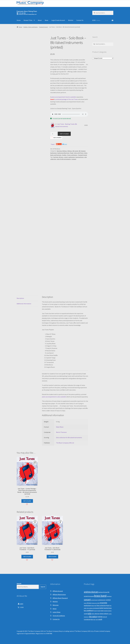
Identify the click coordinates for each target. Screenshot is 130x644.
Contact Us (80, 20)
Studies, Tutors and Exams (31, 27)
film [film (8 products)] (95, 606)
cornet (66, 157)
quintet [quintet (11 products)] (86, 614)
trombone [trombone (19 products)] (87, 619)
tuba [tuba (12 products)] (92, 620)
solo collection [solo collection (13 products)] (96, 614)
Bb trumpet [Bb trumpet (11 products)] (91, 596)
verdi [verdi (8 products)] (97, 620)
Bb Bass (65, 151)
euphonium (72, 157)
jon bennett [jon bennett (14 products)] (96, 608)
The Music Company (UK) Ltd (65, 443)
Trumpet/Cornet (43, 27)
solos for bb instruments (64, 159)
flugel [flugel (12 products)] (108, 606)
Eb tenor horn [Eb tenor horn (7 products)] (94, 603)
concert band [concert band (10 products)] (94, 600)
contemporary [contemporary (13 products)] (102, 600)
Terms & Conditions (59, 616)
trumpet (74, 159)
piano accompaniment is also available (54, 397)
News (47, 20)
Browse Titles (28, 20)
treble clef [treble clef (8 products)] (105, 617)
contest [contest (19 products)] (108, 600)
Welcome (56, 605)
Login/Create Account (58, 20)
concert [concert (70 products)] (87, 600)
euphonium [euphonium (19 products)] (87, 605)
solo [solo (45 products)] (89, 613)
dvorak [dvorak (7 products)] (85, 603)
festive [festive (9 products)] (93, 606)
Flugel (72, 153)
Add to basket (64, 134)
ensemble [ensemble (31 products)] (103, 603)
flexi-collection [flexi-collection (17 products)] (101, 605)
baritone (56, 157)
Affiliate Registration (59, 594)
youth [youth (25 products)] (100, 619)
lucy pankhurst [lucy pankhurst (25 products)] (89, 611)
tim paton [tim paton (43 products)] (93, 617)
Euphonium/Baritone (63, 153)
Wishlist (71, 20)
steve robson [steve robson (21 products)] (104, 614)
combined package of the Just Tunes (66, 99)
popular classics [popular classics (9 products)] (108, 611)
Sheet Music (60, 427)
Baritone (59, 151)
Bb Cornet (75, 151)
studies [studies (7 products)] (110, 614)
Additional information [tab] (24, 304)
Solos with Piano (79, 153)
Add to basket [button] (27, 501)
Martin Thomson (61, 432)
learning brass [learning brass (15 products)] (108, 608)
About (40, 20)
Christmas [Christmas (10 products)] (109, 596)
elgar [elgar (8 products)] (98, 603)
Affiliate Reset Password (60, 598)
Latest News (57, 612)
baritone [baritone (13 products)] (101, 592)
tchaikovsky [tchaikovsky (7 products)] (86, 617)
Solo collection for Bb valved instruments (69, 438)
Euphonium (54, 153)
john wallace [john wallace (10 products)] (90, 608)
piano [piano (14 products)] (102, 611)
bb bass (61, 157)
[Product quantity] (53, 134)
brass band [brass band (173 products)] (100, 596)
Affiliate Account (58, 591)
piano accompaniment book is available (64, 97)
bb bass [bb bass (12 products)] (105, 592)
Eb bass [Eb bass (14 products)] (89, 603)
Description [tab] (20, 298)
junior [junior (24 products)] (102, 608)
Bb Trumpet (82, 151)
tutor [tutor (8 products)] (94, 620)
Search (19, 584)
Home (19, 20)
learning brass (80, 157)
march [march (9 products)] (95, 611)
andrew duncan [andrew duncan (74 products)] (91, 592)
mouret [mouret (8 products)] (99, 611)
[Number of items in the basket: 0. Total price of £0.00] (20, 607)
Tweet (53, 144)
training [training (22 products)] (100, 617)
